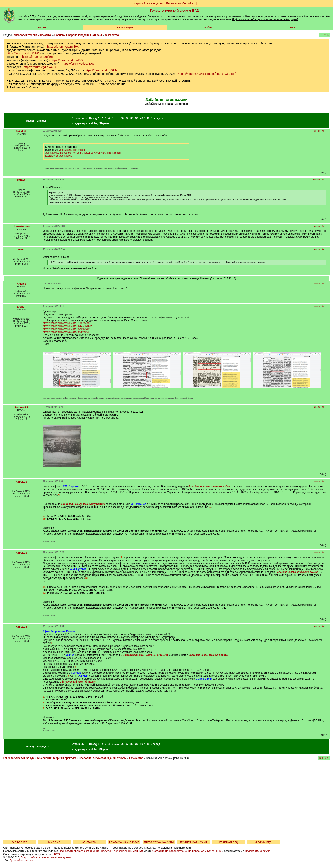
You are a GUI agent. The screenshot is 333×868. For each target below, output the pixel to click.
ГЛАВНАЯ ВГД (229, 842)
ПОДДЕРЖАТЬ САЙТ (194, 842)
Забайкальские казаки (72, 150)
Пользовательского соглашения (79, 851)
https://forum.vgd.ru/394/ (63, 47)
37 (127, 118)
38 (132, 118)
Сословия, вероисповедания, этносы (78, 35)
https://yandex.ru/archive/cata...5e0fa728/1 (67, 329)
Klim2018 (21, 482)
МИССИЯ (54, 842)
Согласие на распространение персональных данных (187, 851)
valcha (93, 123)
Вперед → (43, 121)
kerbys (21, 180)
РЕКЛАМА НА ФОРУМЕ (124, 842)
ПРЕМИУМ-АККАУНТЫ (159, 842)
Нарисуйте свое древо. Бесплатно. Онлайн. (164, 3)
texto (21, 250)
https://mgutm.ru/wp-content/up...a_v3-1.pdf (207, 74)
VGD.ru (42, 28)
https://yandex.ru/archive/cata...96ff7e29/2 (67, 332)
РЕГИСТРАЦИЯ (125, 28)
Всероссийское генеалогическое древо (46, 857)
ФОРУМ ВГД (263, 842)
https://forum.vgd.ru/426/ (40, 67)
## (323, 131)
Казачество (112, 35)
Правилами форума (258, 851)
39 (137, 118)
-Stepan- (104, 123)
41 (148, 118)
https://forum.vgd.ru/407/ (78, 64)
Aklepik (21, 284)
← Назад (28, 121)
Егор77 (21, 307)
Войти (208, 28)
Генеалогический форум (19, 758)
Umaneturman (21, 226)
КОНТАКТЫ (89, 842)
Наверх (316, 131)
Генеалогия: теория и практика (32, 35)
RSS (57, 854)
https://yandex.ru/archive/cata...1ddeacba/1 (67, 323)
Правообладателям (22, 860)
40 (141, 118)
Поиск (291, 28)
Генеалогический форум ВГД (174, 11)
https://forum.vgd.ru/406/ (67, 60)
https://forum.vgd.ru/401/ (38, 57)
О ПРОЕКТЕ (20, 842)
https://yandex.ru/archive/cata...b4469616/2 (67, 326)
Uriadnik (21, 131)
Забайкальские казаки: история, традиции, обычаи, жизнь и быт (83, 153)
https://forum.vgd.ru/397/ (101, 70)
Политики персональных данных (122, 851)
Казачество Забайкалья (59, 156)
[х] (198, 3)
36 (122, 118)
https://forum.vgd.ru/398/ (23, 53)
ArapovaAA (21, 407)
